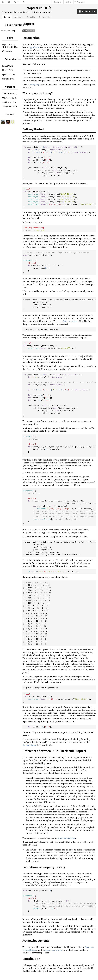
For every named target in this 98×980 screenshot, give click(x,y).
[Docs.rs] (3, 2)
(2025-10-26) (9, 102)
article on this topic (66, 838)
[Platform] (16, 2)
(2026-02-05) (10, 98)
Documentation (87, 12)
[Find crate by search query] (87, 2)
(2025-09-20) (10, 106)
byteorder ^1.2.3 (9, 75)
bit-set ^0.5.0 (8, 66)
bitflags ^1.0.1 (8, 70)
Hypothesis (34, 47)
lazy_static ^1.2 (8, 79)
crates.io (7, 51)
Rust (67, 2)
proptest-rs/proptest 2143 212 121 (11, 46)
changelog (35, 84)
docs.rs (56, 2)
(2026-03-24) (10, 94)
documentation (29, 745)
